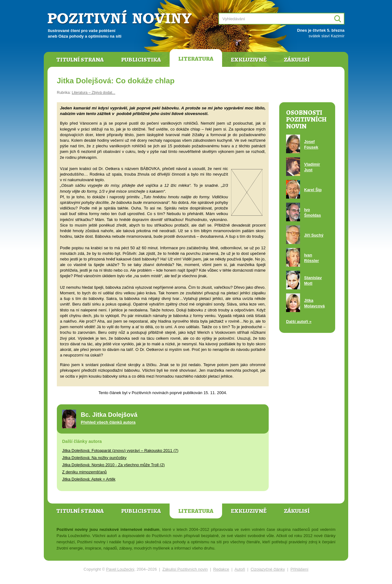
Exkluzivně (249, 60)
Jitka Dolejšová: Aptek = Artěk (89, 479)
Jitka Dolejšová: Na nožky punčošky (94, 458)
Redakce (221, 569)
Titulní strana (80, 60)
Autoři (240, 569)
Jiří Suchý (314, 235)
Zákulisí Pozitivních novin (185, 569)
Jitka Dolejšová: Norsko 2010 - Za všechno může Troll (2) (113, 465)
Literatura (196, 59)
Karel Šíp (313, 190)
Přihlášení (299, 569)
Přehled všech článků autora (108, 422)
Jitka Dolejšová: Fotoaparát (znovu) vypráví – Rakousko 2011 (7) (120, 451)
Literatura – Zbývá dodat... (93, 93)
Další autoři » (299, 322)
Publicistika (141, 60)
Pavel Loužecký (120, 569)
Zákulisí (297, 60)
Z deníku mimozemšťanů (84, 472)
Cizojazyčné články (268, 569)
